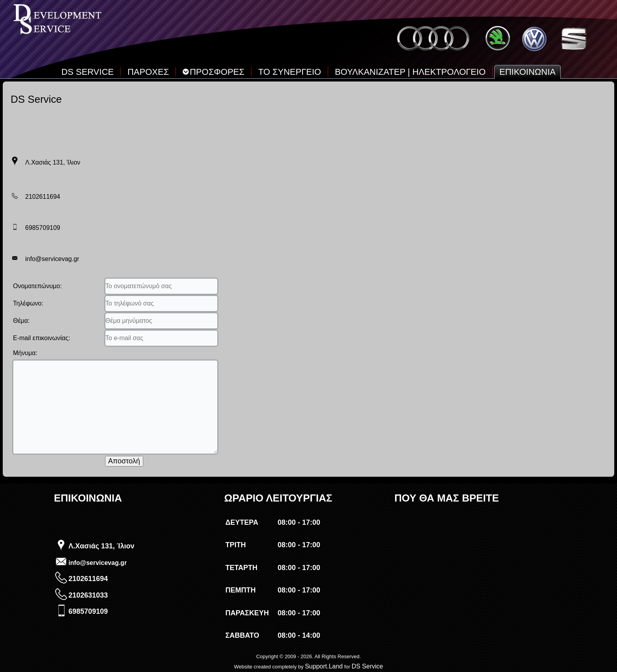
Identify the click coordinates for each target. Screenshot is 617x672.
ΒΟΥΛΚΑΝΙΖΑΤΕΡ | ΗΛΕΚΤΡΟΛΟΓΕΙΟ (410, 72)
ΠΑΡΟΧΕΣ (148, 72)
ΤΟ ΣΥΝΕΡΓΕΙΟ (290, 72)
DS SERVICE (88, 72)
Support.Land (324, 666)
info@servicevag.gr (98, 563)
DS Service (367, 666)
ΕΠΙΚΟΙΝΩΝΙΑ (527, 72)
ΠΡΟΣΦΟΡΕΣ (213, 72)
